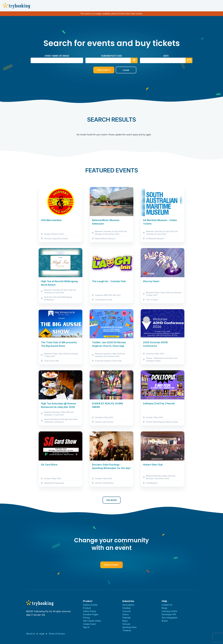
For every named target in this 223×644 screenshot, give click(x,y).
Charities (127, 608)
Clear (123, 70)
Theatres (127, 630)
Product (87, 608)
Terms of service (57, 634)
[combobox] (112, 60)
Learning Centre (170, 611)
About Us (31, 634)
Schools (126, 624)
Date (166, 56)
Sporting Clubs (130, 627)
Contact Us (167, 605)
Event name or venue (57, 56)
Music (125, 621)
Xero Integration (170, 618)
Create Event (112, 565)
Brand (165, 621)
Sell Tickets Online (92, 621)
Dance (126, 614)
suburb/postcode (112, 56)
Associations (128, 605)
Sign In (86, 627)
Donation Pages (91, 614)
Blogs (164, 608)
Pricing (86, 618)
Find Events (100, 70)
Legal (42, 634)
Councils (127, 611)
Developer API (169, 614)
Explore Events (90, 605)
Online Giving (89, 611)
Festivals (127, 618)
